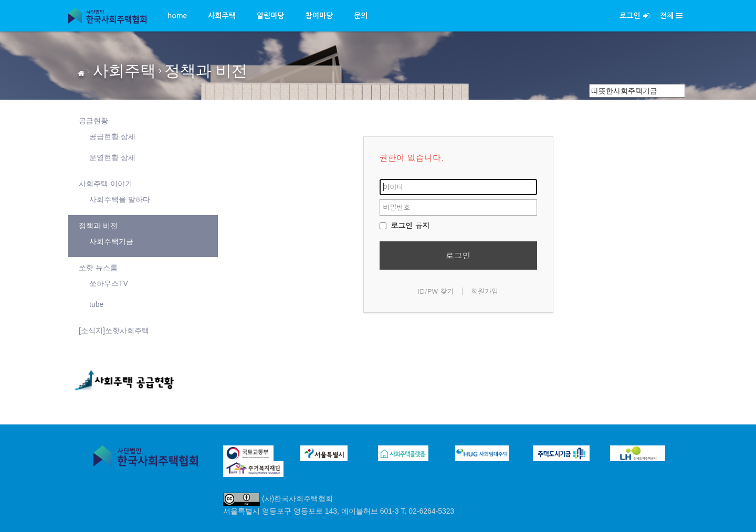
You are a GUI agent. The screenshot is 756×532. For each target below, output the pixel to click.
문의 (361, 16)
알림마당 (271, 16)
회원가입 (485, 291)
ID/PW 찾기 (436, 291)
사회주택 (222, 16)
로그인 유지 (405, 225)
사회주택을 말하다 (120, 199)
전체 (671, 16)
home (177, 16)
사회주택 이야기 (106, 184)
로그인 (634, 16)
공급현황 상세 (112, 136)
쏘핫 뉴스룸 (98, 268)
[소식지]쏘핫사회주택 (114, 331)
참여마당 (319, 16)
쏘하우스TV (109, 283)
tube (96, 304)
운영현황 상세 (112, 157)
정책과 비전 (206, 71)
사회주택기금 (111, 241)
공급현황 (93, 121)
